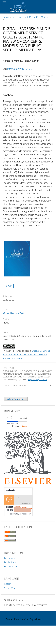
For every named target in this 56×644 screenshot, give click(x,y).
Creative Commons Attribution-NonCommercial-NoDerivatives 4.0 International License (27, 354)
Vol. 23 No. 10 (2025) (35, 17)
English (8, 584)
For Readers (10, 558)
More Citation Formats (16, 386)
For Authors (10, 562)
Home (6, 17)
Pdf (9, 286)
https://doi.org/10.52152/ (20, 69)
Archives (17, 17)
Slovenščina (10, 588)
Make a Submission (16, 399)
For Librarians (11, 566)
